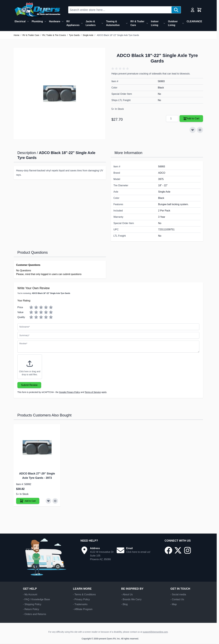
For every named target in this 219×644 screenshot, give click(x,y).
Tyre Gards (74, 35)
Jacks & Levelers (91, 23)
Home (17, 35)
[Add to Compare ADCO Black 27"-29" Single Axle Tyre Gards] (55, 501)
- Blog (124, 604)
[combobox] (120, 10)
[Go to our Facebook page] (168, 550)
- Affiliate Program (83, 609)
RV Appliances (73, 23)
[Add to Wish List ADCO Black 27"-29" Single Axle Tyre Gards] (48, 501)
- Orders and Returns (34, 614)
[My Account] (193, 10)
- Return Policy (31, 609)
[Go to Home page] (37, 10)
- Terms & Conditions (84, 594)
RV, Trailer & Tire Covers (54, 35)
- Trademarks (80, 604)
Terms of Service (93, 392)
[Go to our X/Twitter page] (178, 550)
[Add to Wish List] (193, 130)
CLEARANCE (194, 21)
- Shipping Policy (32, 604)
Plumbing (37, 21)
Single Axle (88, 35)
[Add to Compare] (200, 130)
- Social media (178, 594)
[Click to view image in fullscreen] (59, 94)
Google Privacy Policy (70, 392)
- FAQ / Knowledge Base (36, 599)
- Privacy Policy (81, 599)
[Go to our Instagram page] (187, 550)
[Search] (176, 10)
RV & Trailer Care (137, 23)
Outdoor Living (173, 23)
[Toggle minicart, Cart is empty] (199, 10)
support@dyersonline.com (155, 632)
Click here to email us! (138, 552)
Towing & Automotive (113, 23)
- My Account (30, 594)
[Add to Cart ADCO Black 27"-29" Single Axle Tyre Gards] (28, 501)
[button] (121, 69)
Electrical (20, 21)
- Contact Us (177, 599)
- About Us (127, 594)
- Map (174, 604)
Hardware (55, 21)
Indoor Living (155, 23)
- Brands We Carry (131, 599)
